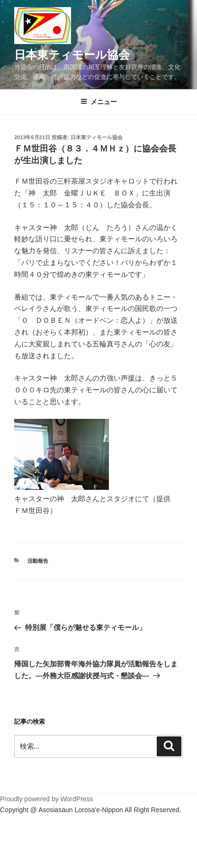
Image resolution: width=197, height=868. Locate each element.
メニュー (99, 102)
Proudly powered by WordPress (47, 799)
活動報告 (38, 561)
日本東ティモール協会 (72, 55)
